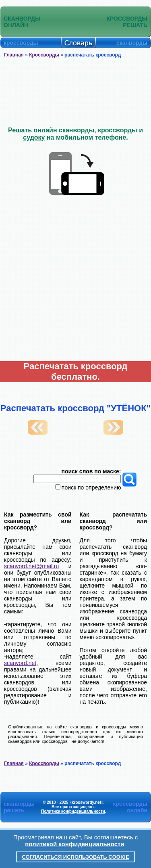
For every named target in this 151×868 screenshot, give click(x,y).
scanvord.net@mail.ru (31, 566)
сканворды (77, 130)
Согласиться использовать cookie (75, 857)
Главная (14, 55)
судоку (34, 137)
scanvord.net (20, 663)
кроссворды (118, 130)
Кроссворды (44, 55)
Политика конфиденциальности (73, 811)
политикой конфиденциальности (74, 844)
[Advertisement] (76, 92)
